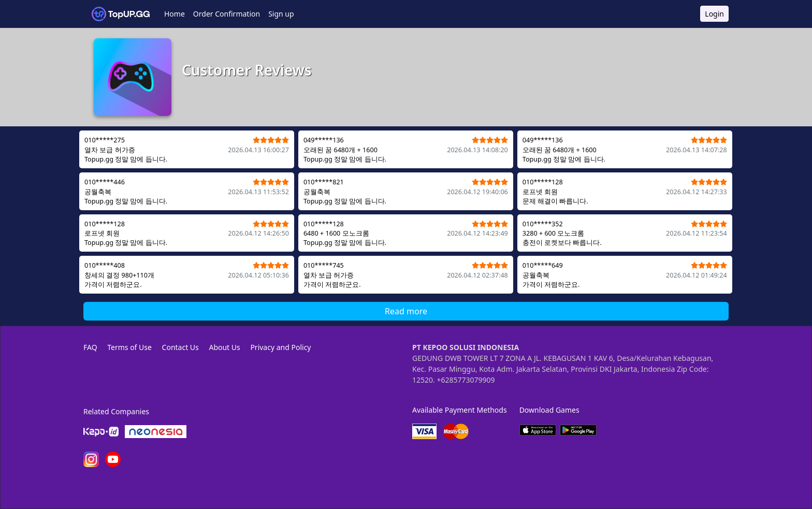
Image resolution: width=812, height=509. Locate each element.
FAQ (90, 347)
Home (175, 14)
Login (714, 14)
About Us (224, 347)
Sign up (281, 14)
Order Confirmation (227, 14)
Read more (406, 311)
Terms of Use (129, 347)
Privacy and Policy (280, 347)
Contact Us (180, 347)
